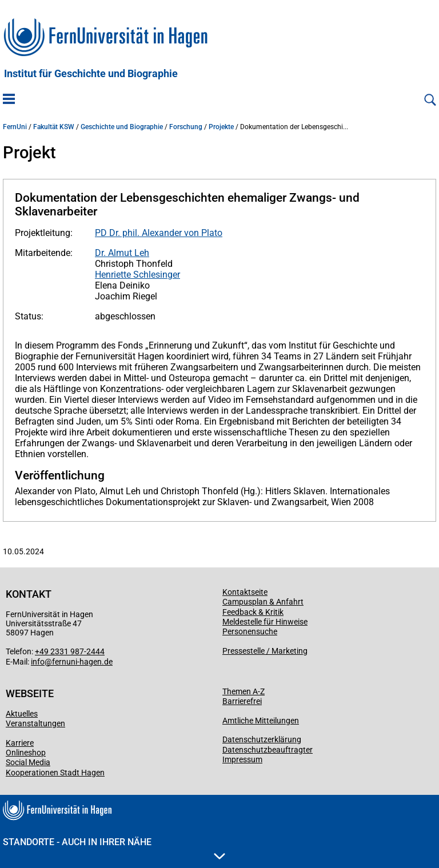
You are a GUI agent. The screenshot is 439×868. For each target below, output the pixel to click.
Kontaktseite (245, 592)
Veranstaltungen (35, 723)
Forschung (186, 127)
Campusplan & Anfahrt (263, 602)
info (38, 662)
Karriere (20, 743)
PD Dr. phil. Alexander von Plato (159, 233)
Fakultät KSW (54, 127)
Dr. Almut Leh (122, 253)
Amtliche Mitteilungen (261, 721)
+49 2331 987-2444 (70, 651)
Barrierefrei (242, 701)
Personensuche (250, 631)
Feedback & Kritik (253, 612)
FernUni (15, 127)
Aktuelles (22, 714)
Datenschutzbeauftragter (268, 750)
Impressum (242, 759)
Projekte (221, 127)
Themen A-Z (244, 691)
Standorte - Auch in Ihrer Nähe (114, 848)
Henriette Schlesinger (137, 275)
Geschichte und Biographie (122, 127)
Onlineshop (26, 753)
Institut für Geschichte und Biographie (91, 74)
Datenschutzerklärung (262, 739)
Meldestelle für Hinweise (265, 622)
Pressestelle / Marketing (265, 651)
